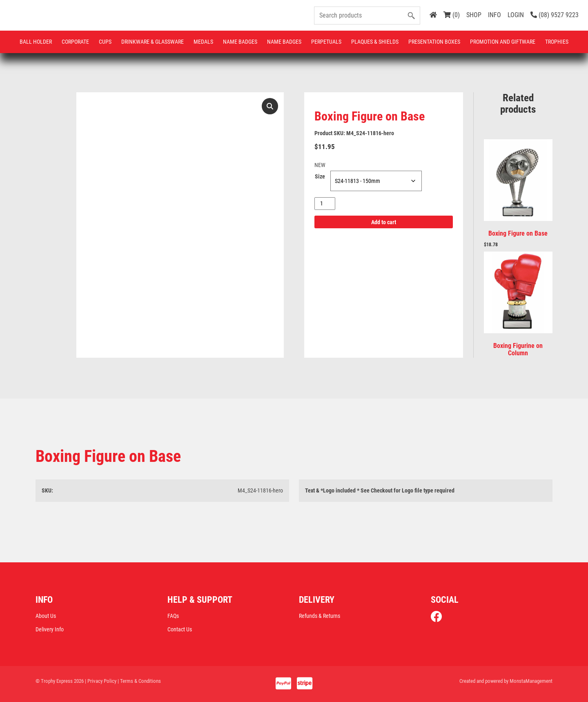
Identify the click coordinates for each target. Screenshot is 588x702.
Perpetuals (326, 42)
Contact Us (180, 629)
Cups (105, 42)
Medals (203, 42)
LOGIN (516, 15)
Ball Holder (36, 42)
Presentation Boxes (434, 42)
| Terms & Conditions (139, 681)
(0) (452, 15)
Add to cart (384, 222)
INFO (494, 15)
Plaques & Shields (375, 42)
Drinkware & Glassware (153, 42)
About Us (46, 616)
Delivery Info (50, 629)
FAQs (173, 616)
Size (320, 176)
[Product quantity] (325, 204)
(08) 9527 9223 (555, 15)
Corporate (75, 42)
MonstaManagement (531, 681)
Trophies (557, 42)
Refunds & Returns (320, 616)
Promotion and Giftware (503, 42)
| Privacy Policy (101, 681)
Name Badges (240, 42)
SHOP (474, 15)
